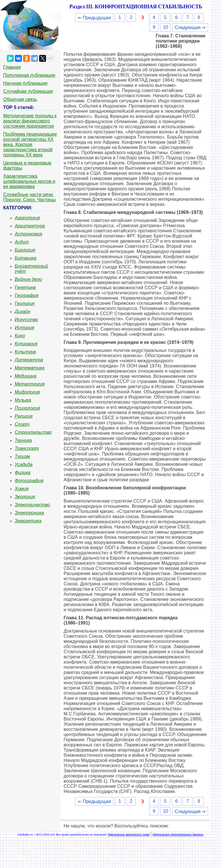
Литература (29, 360)
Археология (27, 218)
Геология (25, 303)
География (26, 295)
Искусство (26, 320)
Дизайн (22, 312)
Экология (25, 497)
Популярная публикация (29, 75)
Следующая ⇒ (190, 27)
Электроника (29, 513)
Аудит (22, 242)
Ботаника (26, 258)
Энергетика (28, 521)
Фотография (29, 481)
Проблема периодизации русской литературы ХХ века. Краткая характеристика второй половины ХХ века (30, 144)
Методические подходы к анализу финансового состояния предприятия (30, 121)
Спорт (22, 424)
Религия (24, 416)
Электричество (32, 505)
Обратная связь (20, 99)
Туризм (22, 456)
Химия (22, 489)
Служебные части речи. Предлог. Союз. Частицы (29, 197)
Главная (12, 67)
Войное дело (28, 279)
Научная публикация (25, 83)
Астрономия (28, 234)
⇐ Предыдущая (94, 18)
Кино (20, 336)
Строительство (33, 432)
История (24, 328)
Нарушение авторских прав (129, 834)
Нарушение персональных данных (178, 834)
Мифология (27, 392)
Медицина (26, 376)
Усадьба (24, 464)
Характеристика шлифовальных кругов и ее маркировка (29, 181)
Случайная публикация (28, 91)
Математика (29, 368)
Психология (27, 408)
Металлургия (30, 384)
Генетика (25, 287)
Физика (22, 473)
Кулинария (26, 344)
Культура (25, 352)
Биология (25, 250)
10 (165, 27)
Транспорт (27, 448)
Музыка (23, 400)
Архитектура (30, 226)
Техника (23, 440)
